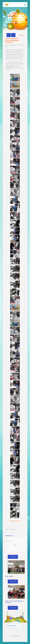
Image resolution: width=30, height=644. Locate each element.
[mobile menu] (25, 5)
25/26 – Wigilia (9, 576)
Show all (21, 35)
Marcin (14, 45)
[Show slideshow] (15, 521)
